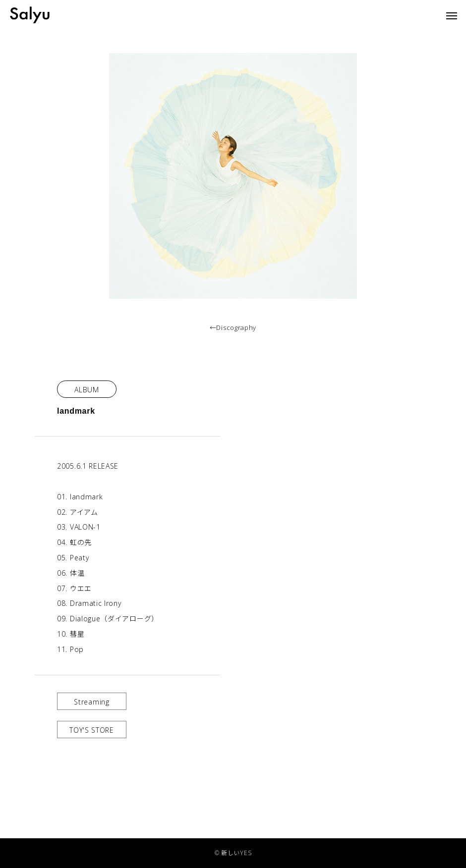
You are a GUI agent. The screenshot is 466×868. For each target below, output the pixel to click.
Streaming (91, 702)
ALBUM (87, 390)
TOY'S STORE (92, 730)
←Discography (233, 327)
